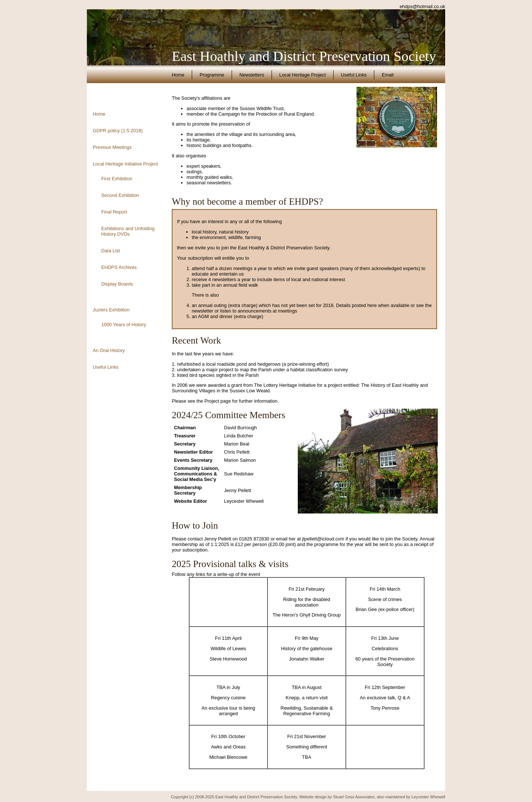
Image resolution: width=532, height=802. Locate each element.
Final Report (114, 212)
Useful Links (354, 75)
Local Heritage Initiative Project (125, 164)
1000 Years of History (124, 325)
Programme (212, 75)
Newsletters (252, 75)
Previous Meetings (112, 147)
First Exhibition (117, 179)
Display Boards (117, 284)
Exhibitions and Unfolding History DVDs (128, 231)
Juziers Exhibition (111, 310)
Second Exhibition (120, 195)
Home (178, 75)
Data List (111, 251)
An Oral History (109, 350)
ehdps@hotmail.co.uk (422, 6)
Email (388, 75)
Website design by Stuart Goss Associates (337, 797)
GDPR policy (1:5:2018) (118, 131)
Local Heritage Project (303, 75)
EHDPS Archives (119, 267)
